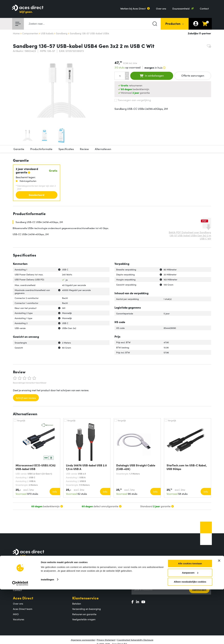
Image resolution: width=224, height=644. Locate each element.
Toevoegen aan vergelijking (133, 100)
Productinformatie (41, 149)
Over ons (161, 8)
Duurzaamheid (181, 8)
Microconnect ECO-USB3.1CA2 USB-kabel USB (36, 467)
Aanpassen (190, 627)
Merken (77, 585)
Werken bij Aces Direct (133, 8)
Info (55, 491)
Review (84, 149)
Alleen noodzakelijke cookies (190, 636)
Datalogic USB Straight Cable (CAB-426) (136, 467)
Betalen (77, 603)
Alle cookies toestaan (190, 618)
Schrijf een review (26, 398)
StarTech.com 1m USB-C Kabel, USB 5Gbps (187, 467)
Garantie (19, 149)
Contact (204, 8)
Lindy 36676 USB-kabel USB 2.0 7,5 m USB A (86, 467)
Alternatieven (103, 149)
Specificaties (66, 149)
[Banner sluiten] (219, 615)
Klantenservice (85, 598)
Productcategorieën (84, 574)
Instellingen (47, 634)
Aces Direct (23, 598)
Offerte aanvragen (193, 75)
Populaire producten (84, 579)
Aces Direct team (23, 609)
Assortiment (83, 568)
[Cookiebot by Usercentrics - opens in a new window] (20, 638)
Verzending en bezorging (86, 609)
